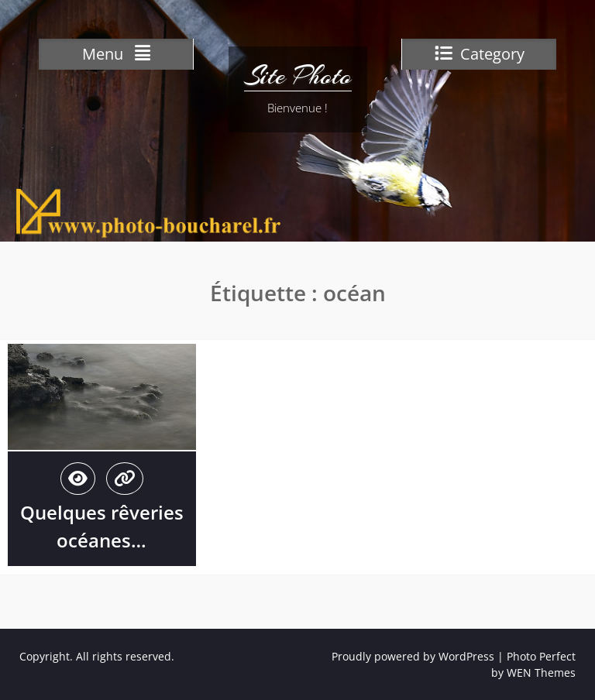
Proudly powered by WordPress (413, 656)
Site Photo (298, 76)
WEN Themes (541, 673)
